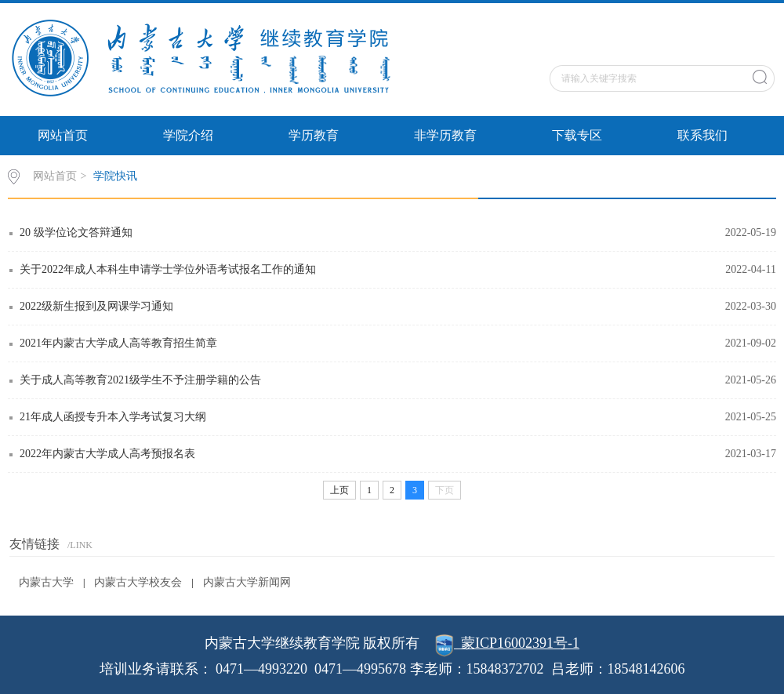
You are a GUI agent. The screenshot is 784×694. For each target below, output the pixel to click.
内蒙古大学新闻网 (247, 582)
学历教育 (314, 135)
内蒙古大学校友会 (138, 582)
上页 (339, 490)
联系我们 (702, 135)
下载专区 (577, 135)
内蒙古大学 (46, 582)
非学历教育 (445, 135)
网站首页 (63, 135)
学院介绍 (188, 135)
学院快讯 (115, 176)
